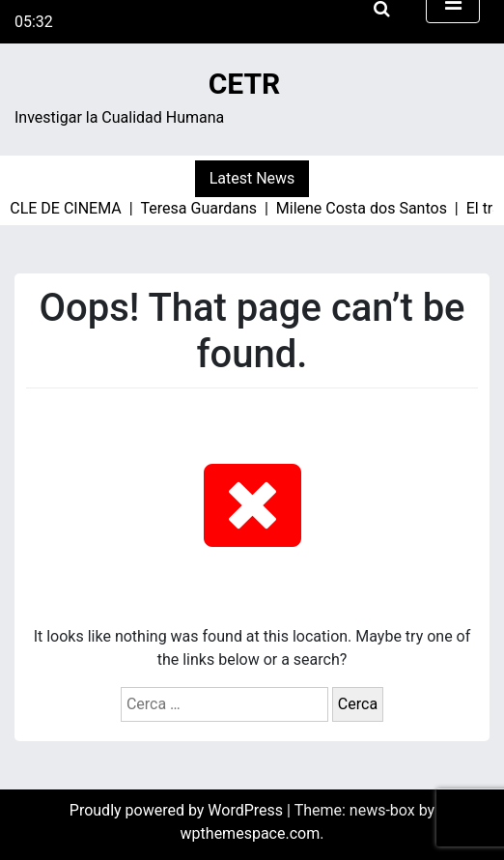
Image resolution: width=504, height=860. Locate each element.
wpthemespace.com (251, 833)
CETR (245, 84)
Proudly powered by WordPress (178, 810)
